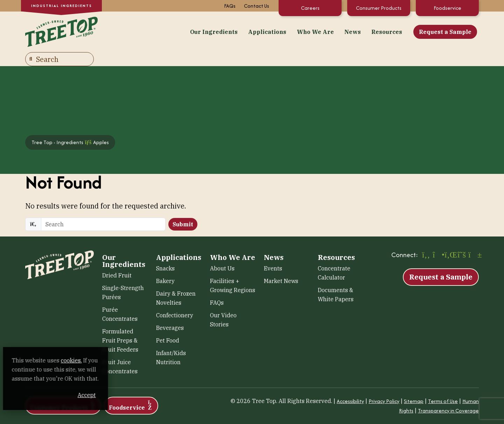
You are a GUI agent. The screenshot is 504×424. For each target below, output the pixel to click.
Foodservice (447, 8)
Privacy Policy (384, 385)
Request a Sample (368, 31)
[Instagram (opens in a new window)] (438, 240)
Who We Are (238, 31)
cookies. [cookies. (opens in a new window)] (82, 360)
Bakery (165, 265)
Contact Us (257, 6)
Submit (183, 209)
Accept (133, 395)
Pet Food (168, 325)
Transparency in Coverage (448, 395)
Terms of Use (443, 385)
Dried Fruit (117, 260)
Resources (310, 31)
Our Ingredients (137, 31)
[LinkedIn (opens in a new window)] (450, 240)
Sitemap (414, 385)
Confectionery (175, 299)
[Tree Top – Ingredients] (59, 30)
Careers (310, 8)
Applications (190, 31)
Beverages (170, 312)
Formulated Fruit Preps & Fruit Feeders (120, 325)
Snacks (165, 253)
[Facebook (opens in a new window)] (426, 240)
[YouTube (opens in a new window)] (474, 240)
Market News (281, 265)
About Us (222, 253)
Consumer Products (379, 8)
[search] (103, 209)
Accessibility (350, 385)
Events (273, 253)
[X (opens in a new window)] (462, 240)
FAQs (230, 6)
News (276, 31)
